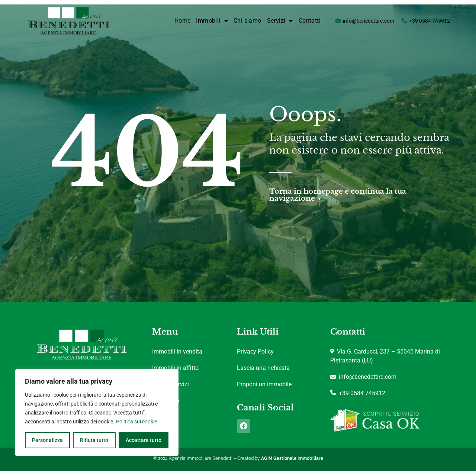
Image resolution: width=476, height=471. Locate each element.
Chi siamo (247, 21)
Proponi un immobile (264, 384)
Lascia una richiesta (263, 368)
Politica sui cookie (136, 422)
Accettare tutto (144, 440)
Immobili (212, 21)
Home (183, 21)
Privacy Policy (255, 351)
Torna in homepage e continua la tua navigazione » (338, 195)
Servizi (280, 21)
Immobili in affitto (175, 368)
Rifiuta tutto (94, 440)
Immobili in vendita (177, 351)
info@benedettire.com (369, 21)
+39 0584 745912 (430, 21)
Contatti (310, 21)
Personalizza (47, 440)
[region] (97, 413)
